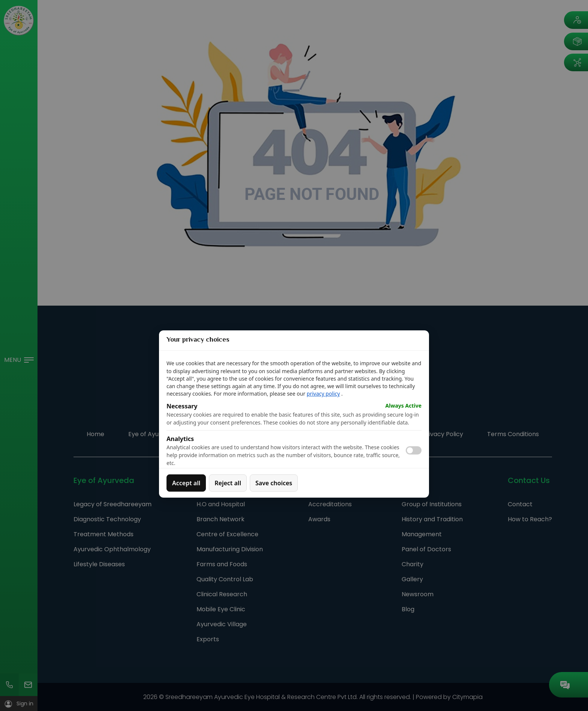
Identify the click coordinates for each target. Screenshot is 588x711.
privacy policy (323, 394)
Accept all (186, 483)
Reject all (228, 483)
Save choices (274, 483)
